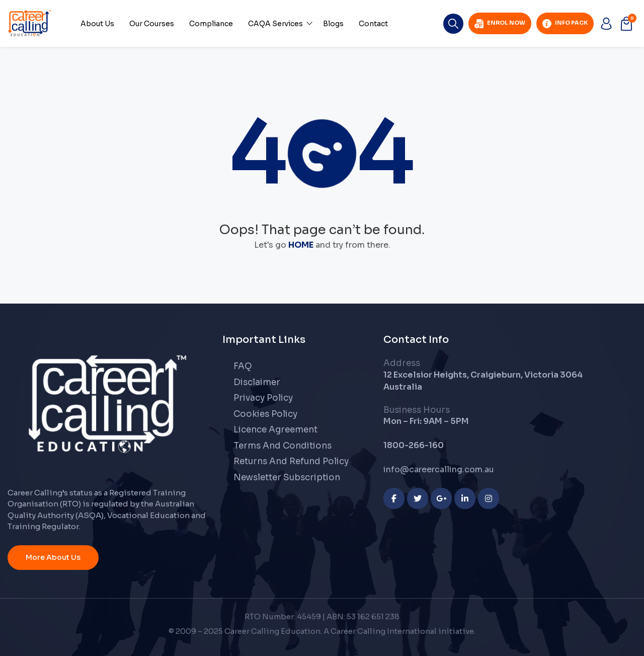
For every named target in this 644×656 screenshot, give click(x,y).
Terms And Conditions (283, 446)
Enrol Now (500, 24)
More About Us (53, 557)
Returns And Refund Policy (291, 461)
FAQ (243, 366)
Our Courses (152, 24)
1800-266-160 (414, 445)
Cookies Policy (265, 414)
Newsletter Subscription (287, 478)
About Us (97, 24)
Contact (373, 24)
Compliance (211, 24)
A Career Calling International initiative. (399, 631)
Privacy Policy (263, 398)
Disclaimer (257, 382)
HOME (301, 245)
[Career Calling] (107, 404)
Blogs (333, 24)
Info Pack (565, 24)
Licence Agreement (275, 430)
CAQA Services (275, 24)
